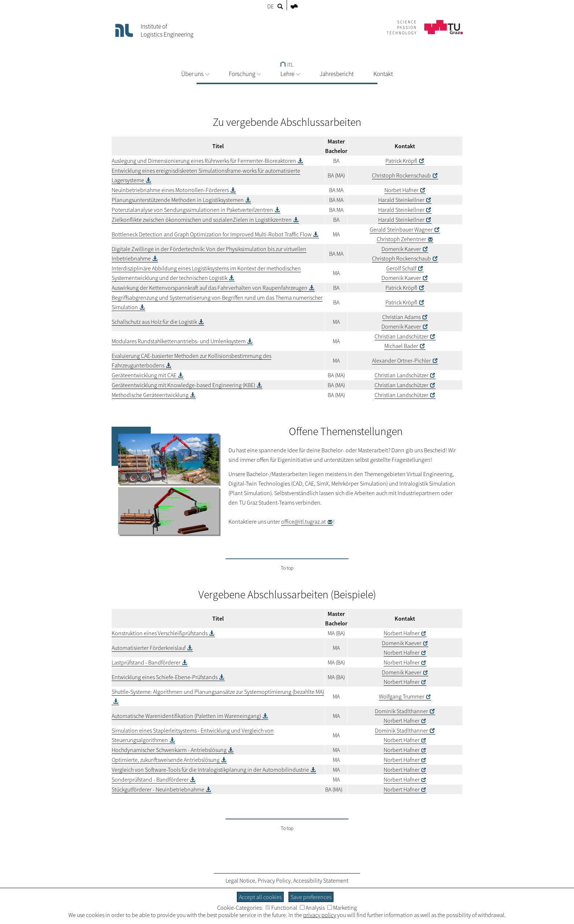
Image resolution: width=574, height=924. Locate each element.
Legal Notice (240, 880)
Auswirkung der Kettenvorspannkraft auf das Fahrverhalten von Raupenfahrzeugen (210, 288)
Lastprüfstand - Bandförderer (146, 662)
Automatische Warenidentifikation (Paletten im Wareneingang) (186, 716)
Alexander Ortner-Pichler (401, 360)
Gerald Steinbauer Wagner (401, 229)
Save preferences (311, 897)
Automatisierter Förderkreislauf (149, 648)
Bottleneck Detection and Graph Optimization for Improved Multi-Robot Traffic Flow (212, 234)
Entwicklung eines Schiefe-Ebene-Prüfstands (165, 677)
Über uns (195, 74)
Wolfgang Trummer (402, 696)
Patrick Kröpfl (401, 161)
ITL (287, 65)
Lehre (290, 74)
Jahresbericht (337, 74)
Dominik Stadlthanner (401, 711)
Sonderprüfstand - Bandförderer (150, 779)
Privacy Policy (274, 880)
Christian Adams (401, 317)
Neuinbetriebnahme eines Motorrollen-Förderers (170, 190)
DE (271, 6)
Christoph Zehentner (401, 239)
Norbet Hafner (401, 190)
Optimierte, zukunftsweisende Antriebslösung (166, 760)
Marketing (342, 908)
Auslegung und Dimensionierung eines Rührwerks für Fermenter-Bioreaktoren (204, 161)
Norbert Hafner (402, 633)
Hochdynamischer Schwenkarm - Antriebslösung (169, 750)
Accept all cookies (260, 897)
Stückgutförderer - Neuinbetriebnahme (158, 789)
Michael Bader (401, 346)
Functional (281, 908)
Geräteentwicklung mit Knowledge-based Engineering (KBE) (183, 385)
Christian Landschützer (401, 336)
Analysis (312, 908)
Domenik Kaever (401, 249)
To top (287, 568)
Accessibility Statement (321, 880)
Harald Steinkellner (401, 200)
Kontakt (383, 74)
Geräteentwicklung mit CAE (144, 375)
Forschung (245, 74)
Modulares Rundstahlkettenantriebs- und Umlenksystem (179, 341)
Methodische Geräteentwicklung (150, 395)
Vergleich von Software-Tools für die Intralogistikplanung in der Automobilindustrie (210, 770)
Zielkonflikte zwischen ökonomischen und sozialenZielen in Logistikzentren (202, 220)
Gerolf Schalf (401, 268)
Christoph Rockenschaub (401, 175)
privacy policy (320, 915)
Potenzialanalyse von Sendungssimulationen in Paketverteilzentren (192, 210)
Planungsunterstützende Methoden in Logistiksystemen (178, 200)
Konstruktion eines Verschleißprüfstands (160, 633)
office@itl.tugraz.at (303, 521)
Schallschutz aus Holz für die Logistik (154, 322)
